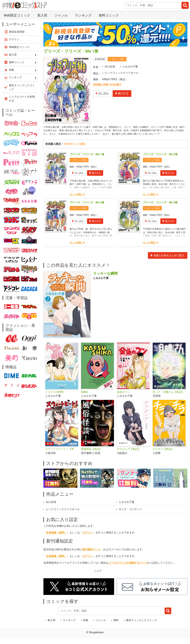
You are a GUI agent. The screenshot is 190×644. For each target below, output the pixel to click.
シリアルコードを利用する (22, 99)
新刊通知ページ (91, 555)
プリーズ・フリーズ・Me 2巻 (160, 160)
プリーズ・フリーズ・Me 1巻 (87, 160)
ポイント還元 (118, 59)
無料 (116, 626)
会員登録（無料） (56, 538)
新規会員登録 (17, 32)
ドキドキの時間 (54, 398)
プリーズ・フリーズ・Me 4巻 (160, 208)
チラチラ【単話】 (163, 455)
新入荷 (42, 15)
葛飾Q (85, 398)
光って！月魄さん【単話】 (168, 398)
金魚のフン (123, 398)
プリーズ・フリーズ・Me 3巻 (87, 208)
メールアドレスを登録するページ (128, 569)
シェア (98, 577)
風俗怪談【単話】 (91, 455)
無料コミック (109, 15)
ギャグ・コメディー (130, 515)
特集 (86, 626)
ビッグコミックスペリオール (122, 73)
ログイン (88, 538)
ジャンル (61, 15)
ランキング (83, 15)
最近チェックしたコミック (142, 626)
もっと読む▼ (77, 200)
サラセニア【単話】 (129, 455)
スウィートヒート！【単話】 (62, 455)
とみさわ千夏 (130, 67)
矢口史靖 (110, 67)
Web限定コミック (17, 15)
